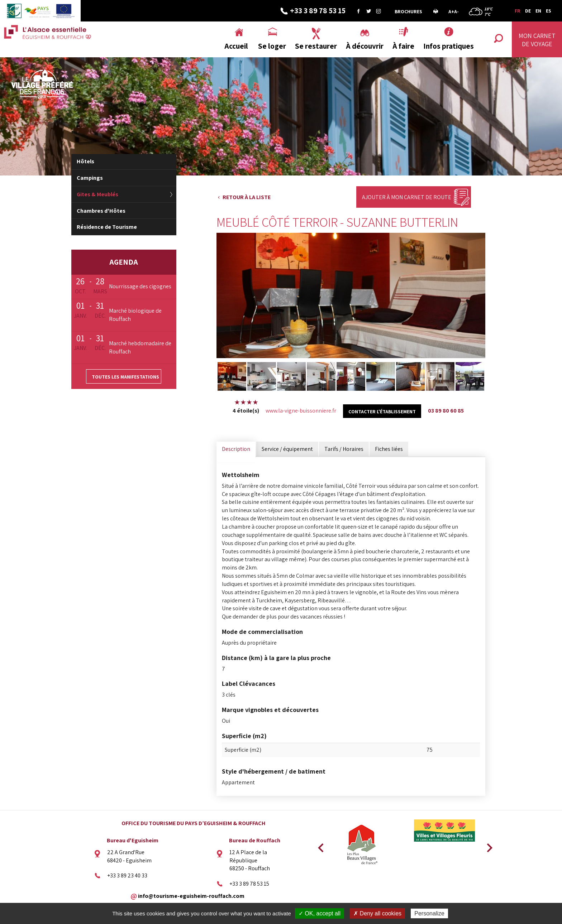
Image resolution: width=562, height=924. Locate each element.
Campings (90, 178)
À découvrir (365, 46)
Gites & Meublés (97, 194)
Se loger (272, 46)
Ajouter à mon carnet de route (407, 197)
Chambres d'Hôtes (101, 211)
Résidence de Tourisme (107, 227)
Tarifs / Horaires (344, 449)
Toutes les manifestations (125, 377)
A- (456, 11)
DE (528, 11)
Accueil (236, 46)
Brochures (408, 11)
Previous (320, 846)
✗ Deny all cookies (377, 913)
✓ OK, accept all (320, 913)
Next (487, 846)
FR (518, 11)
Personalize (429, 913)
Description (236, 449)
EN (538, 11)
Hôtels (85, 161)
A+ (451, 11)
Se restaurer (316, 46)
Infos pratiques (449, 46)
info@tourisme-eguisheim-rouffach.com (191, 896)
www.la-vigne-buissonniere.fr (301, 411)
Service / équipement (287, 449)
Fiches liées (389, 449)
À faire (403, 46)
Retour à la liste (247, 197)
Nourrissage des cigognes (140, 286)
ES (549, 11)
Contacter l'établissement (382, 412)
